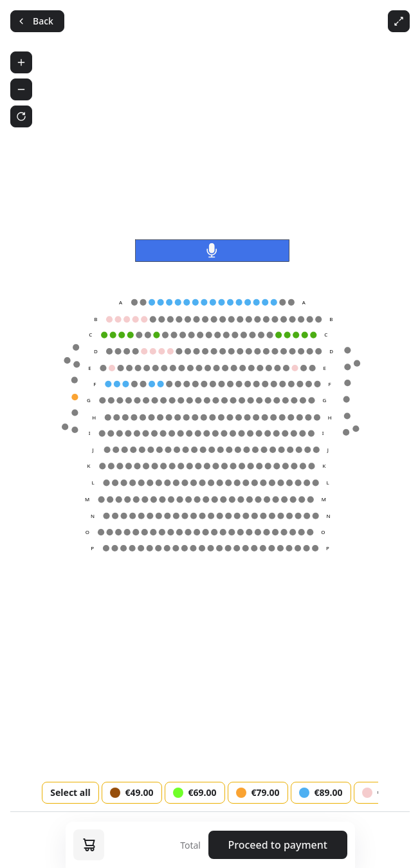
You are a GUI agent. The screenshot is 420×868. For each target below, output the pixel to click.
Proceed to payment (278, 845)
